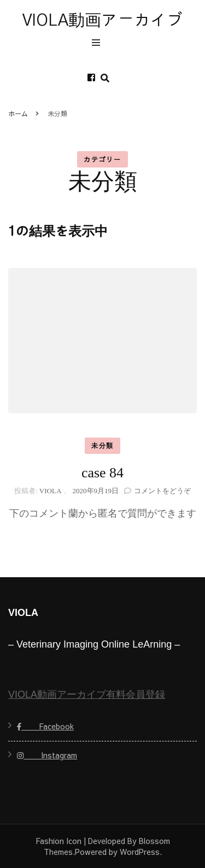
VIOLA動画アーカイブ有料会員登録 (87, 695)
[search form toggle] (105, 78)
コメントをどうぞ (162, 491)
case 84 (102, 473)
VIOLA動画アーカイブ (103, 21)
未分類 (102, 446)
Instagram (47, 755)
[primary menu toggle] (99, 44)
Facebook (45, 726)
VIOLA (50, 491)
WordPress (140, 852)
